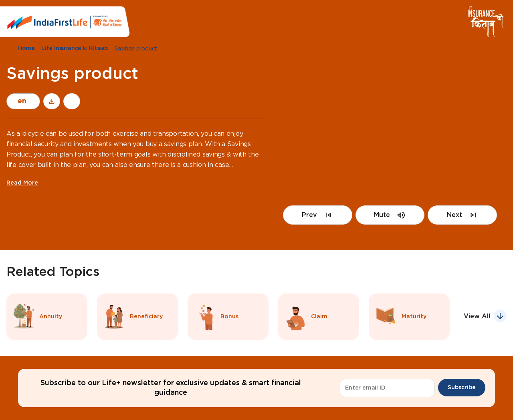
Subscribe (462, 388)
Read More (22, 183)
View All (477, 317)
